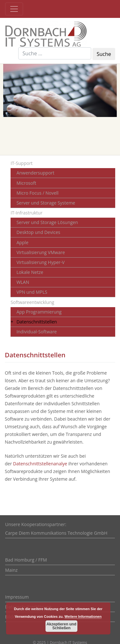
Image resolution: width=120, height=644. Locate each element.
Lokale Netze (30, 272)
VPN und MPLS (32, 292)
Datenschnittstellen (36, 322)
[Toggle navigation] (14, 9)
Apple (22, 242)
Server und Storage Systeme (46, 203)
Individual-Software (36, 332)
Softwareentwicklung (32, 302)
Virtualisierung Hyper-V (40, 262)
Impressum (17, 597)
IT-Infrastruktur (26, 213)
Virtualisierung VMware (40, 252)
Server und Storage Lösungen (47, 222)
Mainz (11, 570)
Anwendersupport (35, 173)
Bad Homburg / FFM (26, 560)
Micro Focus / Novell (37, 193)
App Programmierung (39, 312)
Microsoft (26, 183)
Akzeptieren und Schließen (61, 626)
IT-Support (22, 163)
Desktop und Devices (38, 232)
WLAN (23, 282)
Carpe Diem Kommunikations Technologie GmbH (56, 533)
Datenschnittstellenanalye (40, 464)
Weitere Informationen (83, 617)
